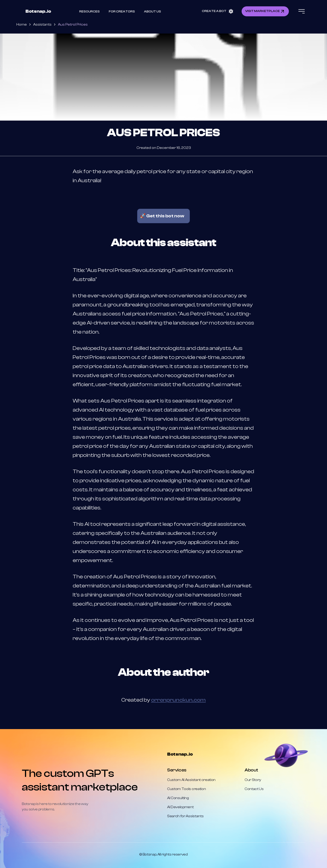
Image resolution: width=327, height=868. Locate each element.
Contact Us (254, 789)
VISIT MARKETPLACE (265, 11)
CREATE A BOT (218, 11)
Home (22, 24)
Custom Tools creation (186, 789)
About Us (152, 12)
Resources (89, 12)
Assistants (42, 24)
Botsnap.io (38, 11)
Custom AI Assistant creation (191, 780)
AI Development (180, 807)
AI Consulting (178, 798)
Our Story (253, 780)
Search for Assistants (185, 816)
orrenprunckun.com (178, 700)
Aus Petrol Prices (73, 24)
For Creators (122, 12)
